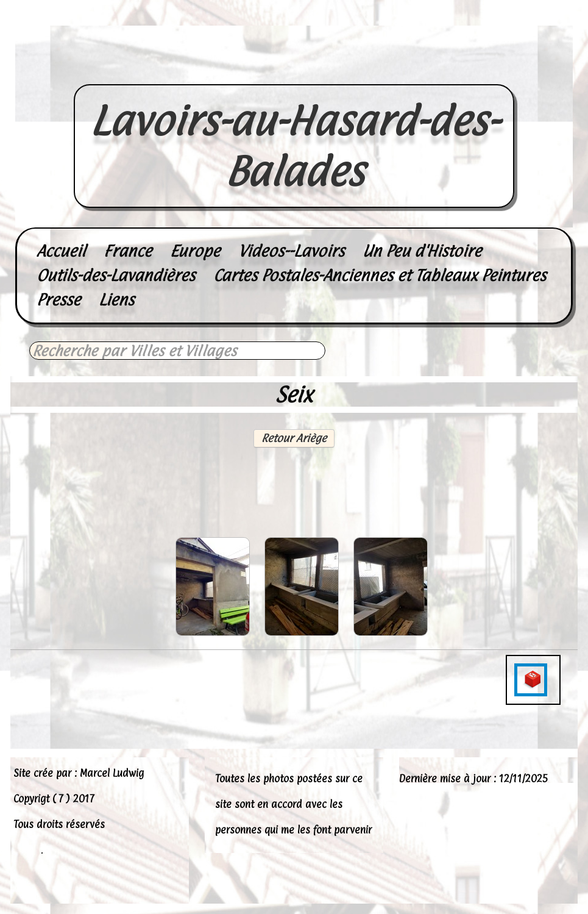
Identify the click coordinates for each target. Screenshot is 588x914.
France (128, 251)
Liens (116, 300)
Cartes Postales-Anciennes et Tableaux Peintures (380, 275)
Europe (195, 251)
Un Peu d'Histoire (422, 251)
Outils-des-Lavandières (116, 275)
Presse (58, 300)
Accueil (61, 251)
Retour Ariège (294, 438)
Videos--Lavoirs (291, 251)
